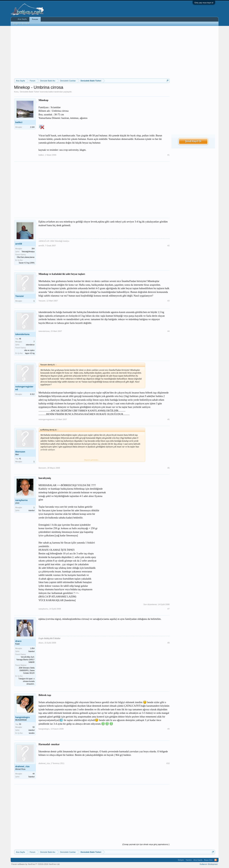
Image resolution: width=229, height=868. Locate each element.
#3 (168, 301)
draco (18, 641)
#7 (168, 609)
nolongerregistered (24, 388)
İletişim (181, 860)
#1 (168, 155)
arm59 (19, 244)
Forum (35, 19)
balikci (51, 92)
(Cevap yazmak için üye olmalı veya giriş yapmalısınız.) (146, 844)
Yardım (189, 860)
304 (33, 249)
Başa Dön (208, 860)
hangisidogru (23, 717)
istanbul (31, 510)
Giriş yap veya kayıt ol (204, 3)
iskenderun (30, 345)
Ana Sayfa (22, 19)
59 (33, 727)
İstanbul (31, 651)
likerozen (20, 452)
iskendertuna (22, 334)
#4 (168, 331)
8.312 (32, 394)
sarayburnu (22, 500)
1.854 (32, 648)
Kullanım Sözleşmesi (209, 864)
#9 (168, 729)
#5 (168, 419)
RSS (216, 860)
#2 (168, 246)
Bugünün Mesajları (22, 24)
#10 (168, 763)
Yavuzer (20, 296)
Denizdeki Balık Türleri (30, 92)
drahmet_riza (22, 766)
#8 (168, 643)
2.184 (32, 127)
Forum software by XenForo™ (36, 864)
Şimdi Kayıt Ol (193, 141)
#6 (168, 468)
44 (33, 774)
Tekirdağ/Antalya (28, 252)
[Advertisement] (92, 52)
